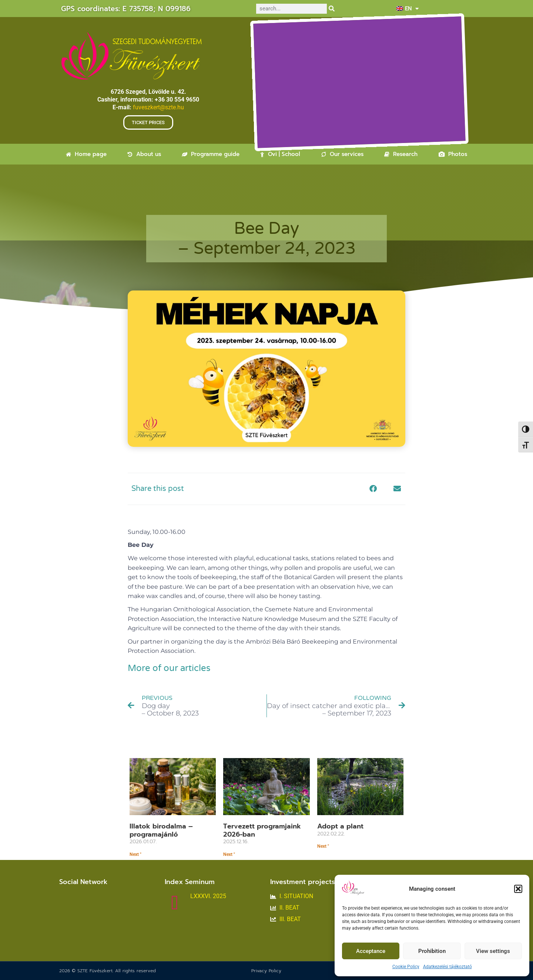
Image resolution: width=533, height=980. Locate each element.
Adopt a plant (340, 826)
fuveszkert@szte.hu (158, 107)
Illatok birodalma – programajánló (161, 830)
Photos (453, 154)
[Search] (332, 9)
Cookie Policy (406, 967)
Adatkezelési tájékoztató (447, 967)
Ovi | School (280, 154)
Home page (86, 154)
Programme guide (211, 154)
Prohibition (432, 951)
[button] (518, 889)
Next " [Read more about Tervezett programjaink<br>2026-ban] (229, 854)
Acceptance (371, 951)
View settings (493, 951)
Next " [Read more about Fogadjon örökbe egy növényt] (323, 846)
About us (144, 154)
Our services (342, 154)
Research (401, 154)
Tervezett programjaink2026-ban (262, 830)
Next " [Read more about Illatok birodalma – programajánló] (135, 854)
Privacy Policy (266, 971)
